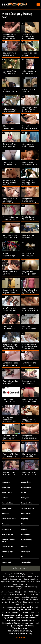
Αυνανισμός (26, 552)
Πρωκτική (6, 524)
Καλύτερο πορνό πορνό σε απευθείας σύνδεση (21, 588)
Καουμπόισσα (26, 482)
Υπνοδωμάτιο (26, 562)
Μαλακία (5, 498)
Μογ (23, 557)
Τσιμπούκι (6, 482)
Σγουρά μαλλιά (7, 546)
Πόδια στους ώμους (9, 519)
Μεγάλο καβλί (7, 508)
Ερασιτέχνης (26, 514)
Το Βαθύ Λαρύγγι (28, 508)
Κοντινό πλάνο (7, 503)
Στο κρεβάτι (6, 529)
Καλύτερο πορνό (21, 568)
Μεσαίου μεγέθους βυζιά (9, 540)
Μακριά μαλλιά (7, 534)
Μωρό (23, 524)
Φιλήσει (24, 529)
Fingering (5, 514)
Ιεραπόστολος (26, 540)
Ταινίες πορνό (8, 576)
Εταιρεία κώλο (27, 503)
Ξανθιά (24, 493)
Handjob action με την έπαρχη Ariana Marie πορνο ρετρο (10, 165)
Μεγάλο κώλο (26, 487)
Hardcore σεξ (17, 574)
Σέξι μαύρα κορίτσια (24, 592)
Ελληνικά (5, 557)
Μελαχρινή (25, 498)
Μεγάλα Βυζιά (7, 493)
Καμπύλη (25, 519)
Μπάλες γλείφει (7, 552)
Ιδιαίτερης (25, 546)
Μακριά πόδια (26, 534)
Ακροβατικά (6, 562)
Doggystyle (6, 487)
